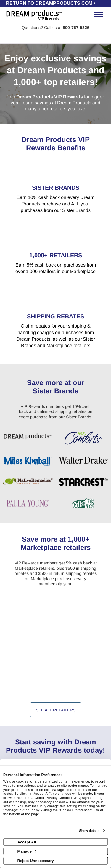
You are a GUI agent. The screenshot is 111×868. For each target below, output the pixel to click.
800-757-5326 (76, 28)
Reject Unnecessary (36, 860)
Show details (89, 831)
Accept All (27, 842)
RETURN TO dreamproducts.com (51, 3)
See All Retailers (56, 710)
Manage (27, 851)
